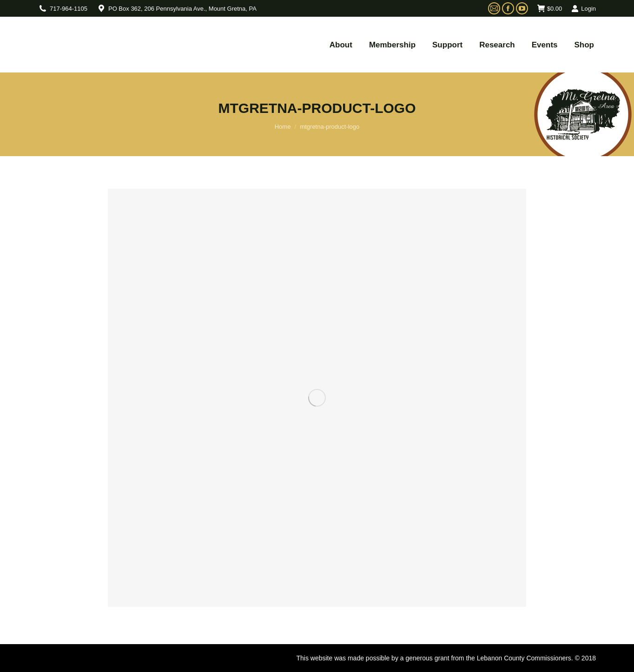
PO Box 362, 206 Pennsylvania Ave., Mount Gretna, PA (182, 9)
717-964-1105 (69, 9)
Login (584, 9)
